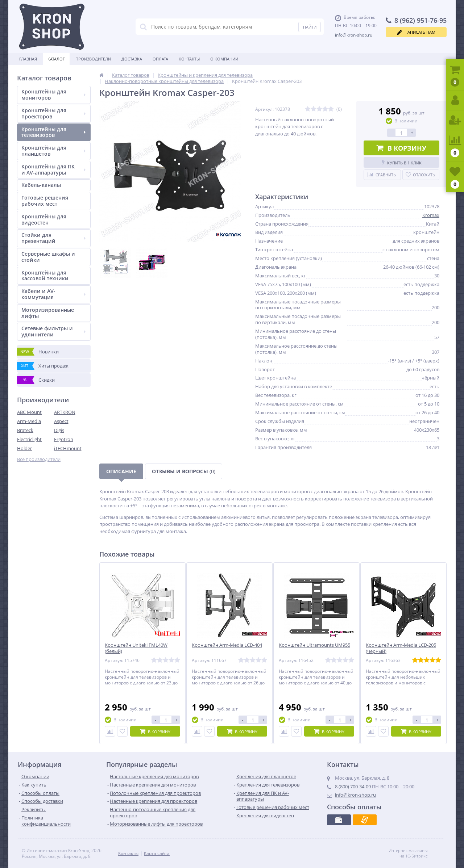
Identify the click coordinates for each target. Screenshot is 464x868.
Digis (59, 430)
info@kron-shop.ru (354, 35)
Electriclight (29, 439)
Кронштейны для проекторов (53, 113)
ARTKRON (65, 412)
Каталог (56, 59)
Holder (24, 448)
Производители (93, 59)
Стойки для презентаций (53, 238)
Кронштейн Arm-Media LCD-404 (227, 645)
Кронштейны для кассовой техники (45, 276)
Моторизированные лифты (48, 313)
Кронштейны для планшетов (53, 151)
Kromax (431, 215)
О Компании (224, 59)
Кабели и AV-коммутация (53, 294)
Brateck (25, 430)
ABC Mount (29, 412)
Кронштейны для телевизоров (53, 132)
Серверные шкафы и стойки (48, 257)
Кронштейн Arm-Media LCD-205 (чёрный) (401, 648)
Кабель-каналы (41, 185)
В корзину (401, 148)
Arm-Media (29, 421)
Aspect (61, 421)
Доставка (132, 59)
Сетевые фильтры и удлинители (53, 331)
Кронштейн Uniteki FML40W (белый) (136, 648)
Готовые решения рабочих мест (45, 201)
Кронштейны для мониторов (53, 95)
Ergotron (64, 439)
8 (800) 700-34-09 (353, 787)
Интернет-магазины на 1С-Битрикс (416, 853)
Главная (28, 59)
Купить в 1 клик (402, 162)
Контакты (189, 59)
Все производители (39, 459)
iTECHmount (68, 448)
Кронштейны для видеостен (44, 219)
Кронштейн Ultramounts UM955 (314, 645)
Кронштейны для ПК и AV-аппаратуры (53, 169)
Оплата (160, 59)
